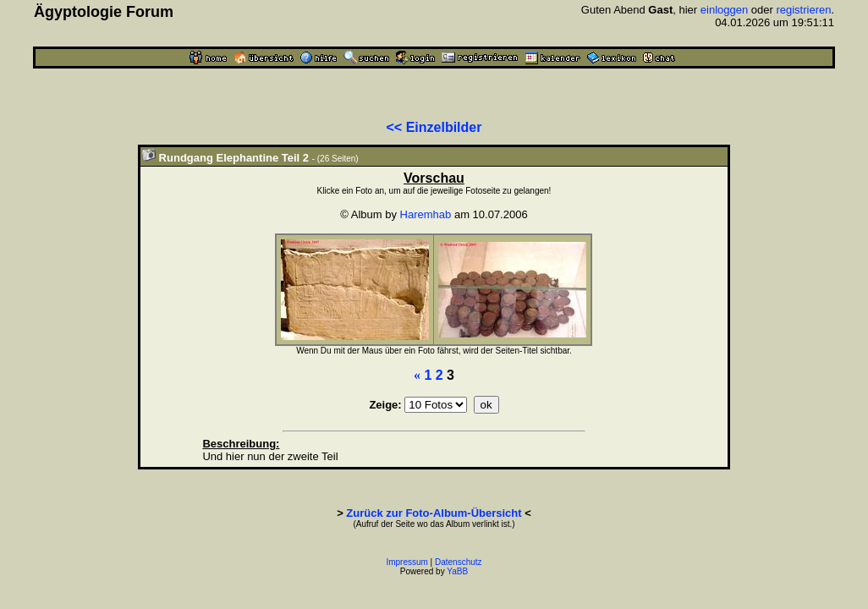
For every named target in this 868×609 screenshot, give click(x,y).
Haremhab (426, 214)
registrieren (803, 10)
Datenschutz (459, 562)
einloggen (724, 10)
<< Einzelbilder (434, 127)
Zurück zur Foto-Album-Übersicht (434, 513)
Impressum (407, 562)
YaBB (457, 571)
